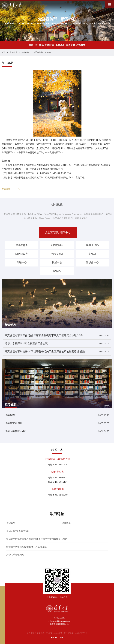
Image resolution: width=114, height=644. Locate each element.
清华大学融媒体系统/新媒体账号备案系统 (27, 547)
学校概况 (13, 52)
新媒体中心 (92, 262)
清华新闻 (11, 523)
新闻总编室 (57, 245)
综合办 (57, 271)
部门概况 (39, 45)
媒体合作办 (92, 245)
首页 (31, 45)
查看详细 (11, 189)
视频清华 (66, 523)
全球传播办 (57, 254)
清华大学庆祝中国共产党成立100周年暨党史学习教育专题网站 (37, 539)
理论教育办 (22, 245)
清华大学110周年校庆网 (18, 531)
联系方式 (81, 45)
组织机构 (25, 52)
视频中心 (57, 262)
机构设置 (50, 45)
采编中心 (22, 262)
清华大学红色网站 (15, 555)
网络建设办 (22, 254)
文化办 (92, 254)
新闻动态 (60, 45)
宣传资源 (70, 45)
